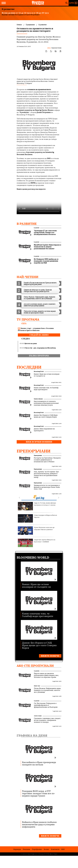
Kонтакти (55, 849)
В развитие (27, 224)
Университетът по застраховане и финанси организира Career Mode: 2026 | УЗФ (47, 487)
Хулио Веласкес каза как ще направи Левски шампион (36, 531)
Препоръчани (34, 451)
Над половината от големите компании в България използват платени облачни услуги (46, 403)
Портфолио (37, 849)
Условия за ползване (26, 854)
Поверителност (35, 854)
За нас (46, 849)
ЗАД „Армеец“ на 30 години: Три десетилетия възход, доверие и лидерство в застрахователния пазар (46, 475)
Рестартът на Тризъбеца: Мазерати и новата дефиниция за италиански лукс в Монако (47, 460)
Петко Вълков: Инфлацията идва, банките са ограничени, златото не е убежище (48, 690)
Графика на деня (32, 735)
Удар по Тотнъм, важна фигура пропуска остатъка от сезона (37, 506)
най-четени (27, 277)
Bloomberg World (39, 371)
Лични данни (41, 854)
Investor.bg (50, 152)
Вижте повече (50, 656)
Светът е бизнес (38, 399)
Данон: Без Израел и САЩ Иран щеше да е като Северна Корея (46, 416)
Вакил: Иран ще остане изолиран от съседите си (47, 375)
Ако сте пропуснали (35, 666)
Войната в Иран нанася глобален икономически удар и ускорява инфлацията (39, 824)
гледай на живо (39, 335)
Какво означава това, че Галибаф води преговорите (46, 389)
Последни (29, 367)
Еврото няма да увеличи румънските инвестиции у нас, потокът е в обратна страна (46, 675)
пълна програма (39, 356)
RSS (63, 849)
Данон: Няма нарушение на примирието (44, 430)
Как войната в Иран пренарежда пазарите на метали (39, 763)
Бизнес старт (37, 686)
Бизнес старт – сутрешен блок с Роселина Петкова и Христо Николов (36, 329)
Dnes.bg (38, 110)
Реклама (26, 849)
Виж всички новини (39, 442)
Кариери (17, 849)
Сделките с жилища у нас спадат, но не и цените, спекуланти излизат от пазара (47, 720)
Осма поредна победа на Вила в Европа (37, 518)
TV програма (28, 319)
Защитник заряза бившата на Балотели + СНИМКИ (37, 543)
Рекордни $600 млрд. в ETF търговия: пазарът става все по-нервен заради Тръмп (39, 793)
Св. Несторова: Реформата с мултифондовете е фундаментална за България (46, 705)
